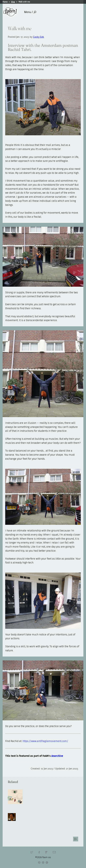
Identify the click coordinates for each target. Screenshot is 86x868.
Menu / (30, 12)
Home (5, 2)
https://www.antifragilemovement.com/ (45, 741)
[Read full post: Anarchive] (15, 797)
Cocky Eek (39, 37)
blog (13, 2)
